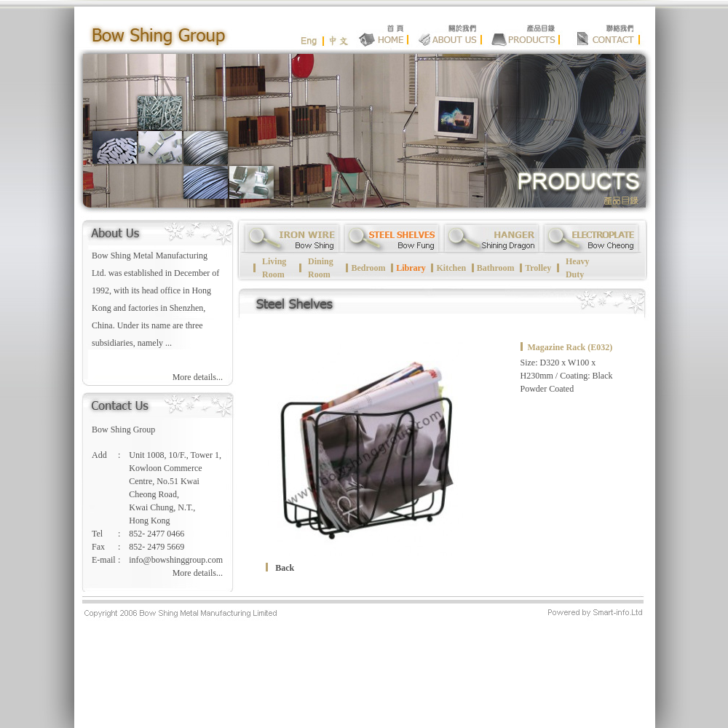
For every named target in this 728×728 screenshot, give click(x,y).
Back (285, 568)
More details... (198, 377)
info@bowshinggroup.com (176, 560)
